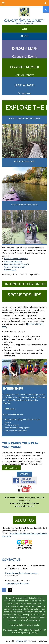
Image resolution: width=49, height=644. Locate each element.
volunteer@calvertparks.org (17, 583)
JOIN (24, 29)
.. (10, 409)
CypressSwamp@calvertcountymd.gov (22, 573)
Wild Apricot (21, 641)
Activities (24, 474)
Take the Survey (11, 468)
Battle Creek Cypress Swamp (25, 118)
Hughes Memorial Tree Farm (16, 264)
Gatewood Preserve (13, 261)
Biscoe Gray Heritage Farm (16, 259)
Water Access (10, 270)
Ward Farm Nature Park (15, 267)
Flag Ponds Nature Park (24, 204)
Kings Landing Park (25, 161)
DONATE (25, 36)
